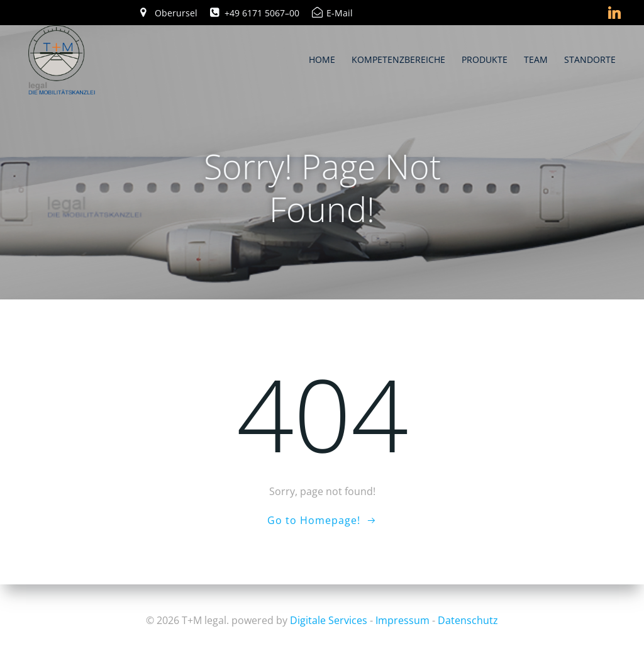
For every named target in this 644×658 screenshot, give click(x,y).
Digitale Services (329, 620)
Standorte (590, 59)
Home (322, 59)
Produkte (485, 59)
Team (536, 59)
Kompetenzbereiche (398, 59)
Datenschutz (468, 620)
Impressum (402, 620)
